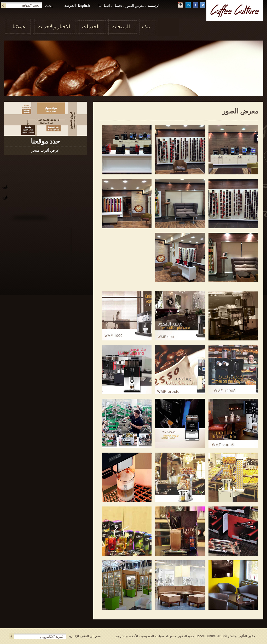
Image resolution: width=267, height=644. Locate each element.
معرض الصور (135, 6)
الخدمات (91, 27)
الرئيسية (154, 6)
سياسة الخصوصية (152, 636)
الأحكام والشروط (126, 636)
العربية (70, 5)
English (84, 5)
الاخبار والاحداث (54, 27)
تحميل (118, 6)
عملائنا (19, 27)
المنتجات (121, 27)
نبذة (146, 27)
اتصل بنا (104, 6)
